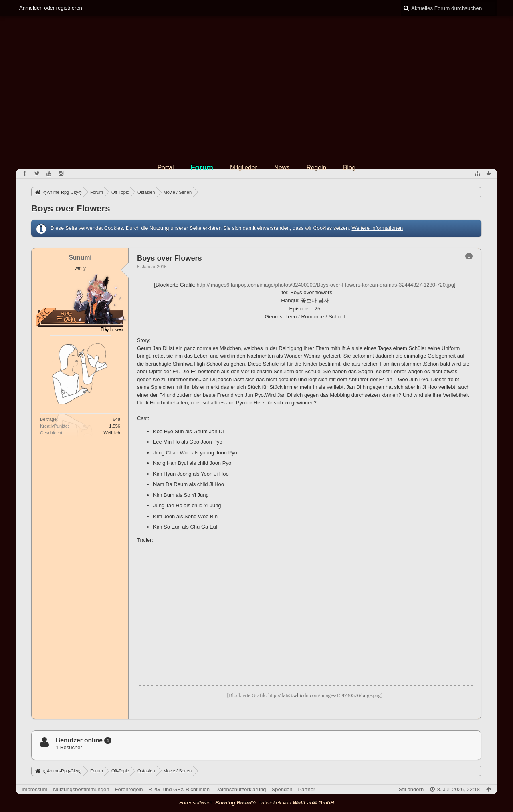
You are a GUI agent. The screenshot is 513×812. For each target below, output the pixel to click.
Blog (349, 168)
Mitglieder (244, 168)
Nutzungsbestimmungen (81, 789)
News (282, 168)
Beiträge (48, 419)
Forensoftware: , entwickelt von (257, 803)
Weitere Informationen (377, 228)
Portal (166, 168)
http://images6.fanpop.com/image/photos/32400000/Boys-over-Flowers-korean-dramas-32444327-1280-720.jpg (325, 285)
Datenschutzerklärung (240, 789)
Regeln (316, 168)
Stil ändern (411, 789)
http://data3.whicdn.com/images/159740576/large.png (324, 695)
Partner (307, 789)
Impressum (34, 789)
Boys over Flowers (71, 208)
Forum (202, 167)
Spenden (282, 789)
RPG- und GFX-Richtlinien (179, 789)
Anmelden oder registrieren (51, 8)
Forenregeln (129, 789)
